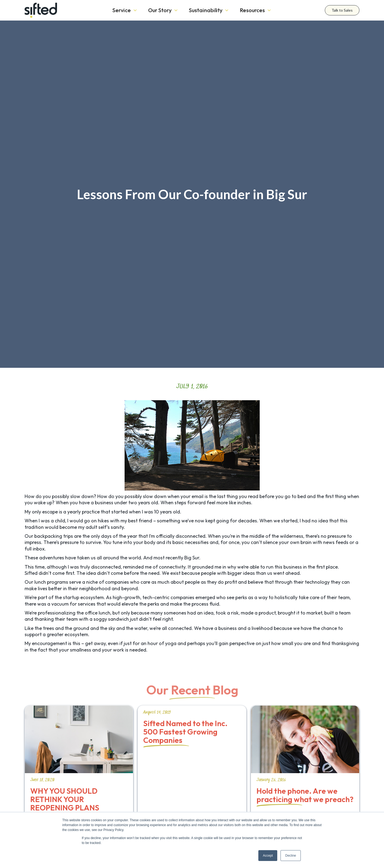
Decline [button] (290, 856)
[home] (60, 10)
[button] (125, 10)
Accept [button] (268, 856)
